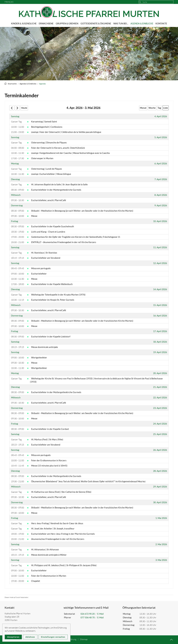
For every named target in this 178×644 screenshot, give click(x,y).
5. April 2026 (161, 137)
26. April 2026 (160, 450)
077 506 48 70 (88, 617)
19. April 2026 (160, 352)
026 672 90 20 (88, 614)
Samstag (15, 116)
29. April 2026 (160, 487)
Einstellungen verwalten (53, 637)
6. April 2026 (161, 163)
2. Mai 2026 (161, 544)
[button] (171, 640)
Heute (24, 108)
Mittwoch (16, 195)
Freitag (15, 221)
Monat (143, 108)
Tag (159, 108)
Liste (166, 108)
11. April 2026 (160, 247)
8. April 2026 (161, 195)
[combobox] (156, 2)
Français (9, 2)
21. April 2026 (160, 387)
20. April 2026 (160, 373)
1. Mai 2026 (161, 518)
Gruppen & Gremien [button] (67, 23)
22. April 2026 (160, 397)
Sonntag (15, 137)
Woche (152, 108)
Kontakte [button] (161, 23)
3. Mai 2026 (161, 560)
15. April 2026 (160, 305)
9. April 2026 (161, 205)
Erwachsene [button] (46, 23)
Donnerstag (17, 205)
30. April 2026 (160, 502)
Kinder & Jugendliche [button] (24, 23)
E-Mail (100, 614)
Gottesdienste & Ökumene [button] (96, 23)
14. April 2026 (160, 289)
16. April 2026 (160, 316)
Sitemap (84, 639)
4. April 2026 (161, 116)
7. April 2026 (161, 179)
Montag (15, 163)
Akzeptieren (13, 637)
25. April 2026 (160, 434)
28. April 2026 (160, 471)
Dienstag (15, 179)
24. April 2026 (160, 424)
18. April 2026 (160, 342)
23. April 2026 (160, 408)
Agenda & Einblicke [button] (142, 23)
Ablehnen (30, 637)
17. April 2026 (160, 331)
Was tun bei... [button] (121, 23)
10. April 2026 (160, 221)
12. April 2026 (160, 263)
